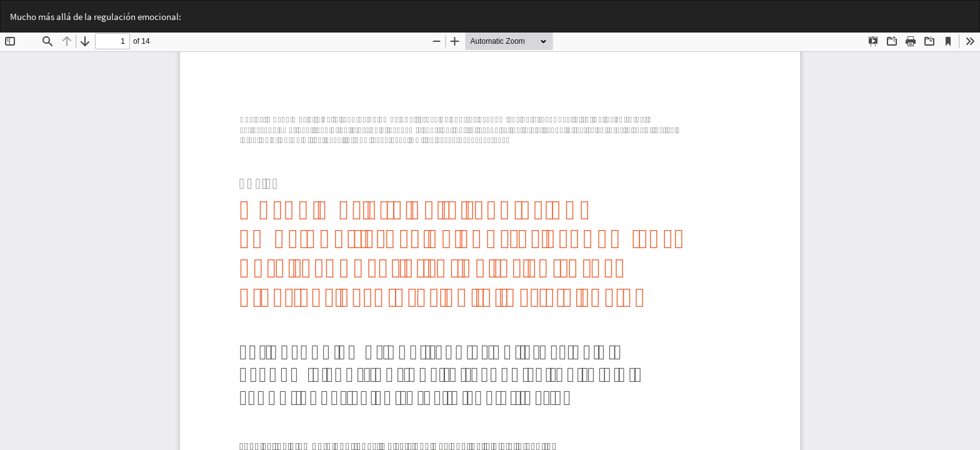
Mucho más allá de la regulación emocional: (96, 17)
